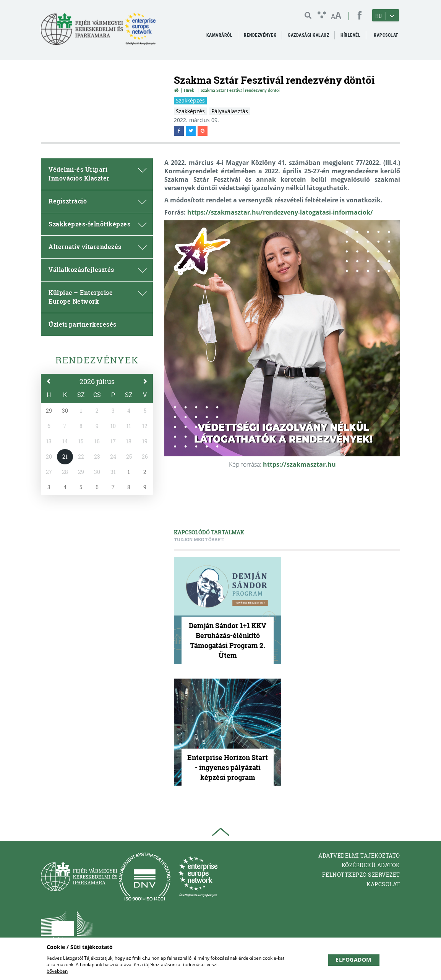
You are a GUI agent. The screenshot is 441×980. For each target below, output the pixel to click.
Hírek (189, 90)
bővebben (57, 971)
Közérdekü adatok (371, 865)
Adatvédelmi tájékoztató (359, 855)
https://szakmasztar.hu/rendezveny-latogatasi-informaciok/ (280, 212)
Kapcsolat (383, 884)
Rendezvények (97, 360)
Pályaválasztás (230, 111)
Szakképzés (190, 100)
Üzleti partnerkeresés (83, 324)
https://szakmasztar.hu (299, 464)
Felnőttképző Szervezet (361, 875)
